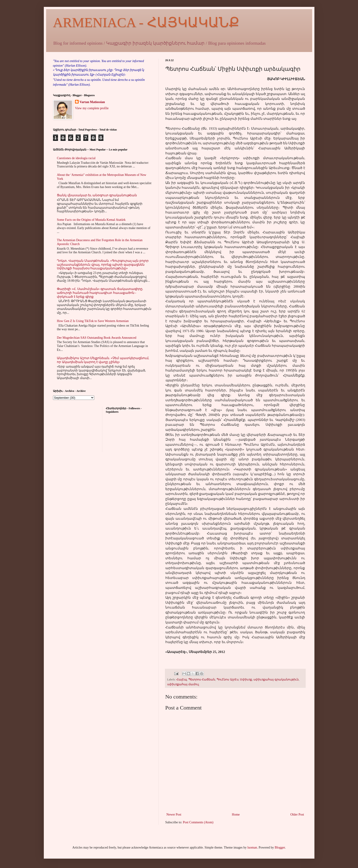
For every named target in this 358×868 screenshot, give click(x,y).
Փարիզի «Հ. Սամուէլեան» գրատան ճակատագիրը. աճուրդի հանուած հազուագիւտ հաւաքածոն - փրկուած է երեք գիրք (100, 293)
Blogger (280, 848)
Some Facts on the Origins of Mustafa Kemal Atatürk (91, 220)
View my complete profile (92, 108)
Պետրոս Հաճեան (202, 680)
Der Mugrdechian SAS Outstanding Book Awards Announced (97, 338)
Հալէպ (182, 680)
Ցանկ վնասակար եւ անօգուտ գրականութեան (97, 195)
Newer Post (174, 815)
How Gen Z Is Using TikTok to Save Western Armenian (93, 321)
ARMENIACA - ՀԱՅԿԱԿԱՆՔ (146, 22)
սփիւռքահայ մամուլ (183, 684)
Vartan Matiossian (92, 102)
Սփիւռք (246, 680)
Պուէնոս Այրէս (227, 680)
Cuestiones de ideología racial (76, 158)
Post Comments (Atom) (198, 822)
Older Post (297, 815)
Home (236, 815)
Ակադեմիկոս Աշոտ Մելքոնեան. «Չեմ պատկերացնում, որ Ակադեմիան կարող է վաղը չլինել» (103, 360)
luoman (252, 848)
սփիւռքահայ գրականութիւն (276, 680)
